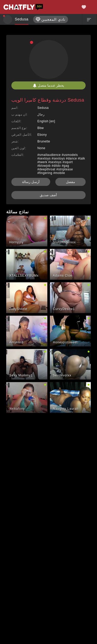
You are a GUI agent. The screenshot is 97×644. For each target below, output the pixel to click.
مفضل (71, 182)
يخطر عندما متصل (48, 86)
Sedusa (22, 19)
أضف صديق (48, 195)
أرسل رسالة (31, 182)
